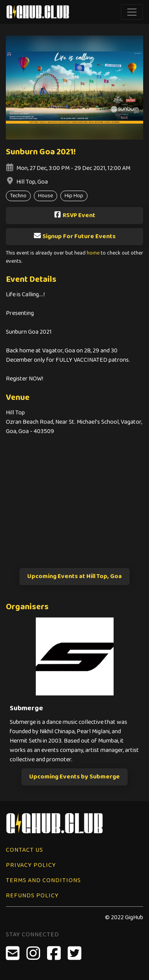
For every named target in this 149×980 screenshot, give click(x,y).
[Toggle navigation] (132, 12)
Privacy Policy (31, 865)
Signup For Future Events (74, 236)
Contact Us (25, 850)
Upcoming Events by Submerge (74, 777)
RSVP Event (74, 215)
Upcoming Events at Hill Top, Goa (74, 576)
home (93, 253)
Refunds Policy (32, 896)
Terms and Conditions (43, 880)
